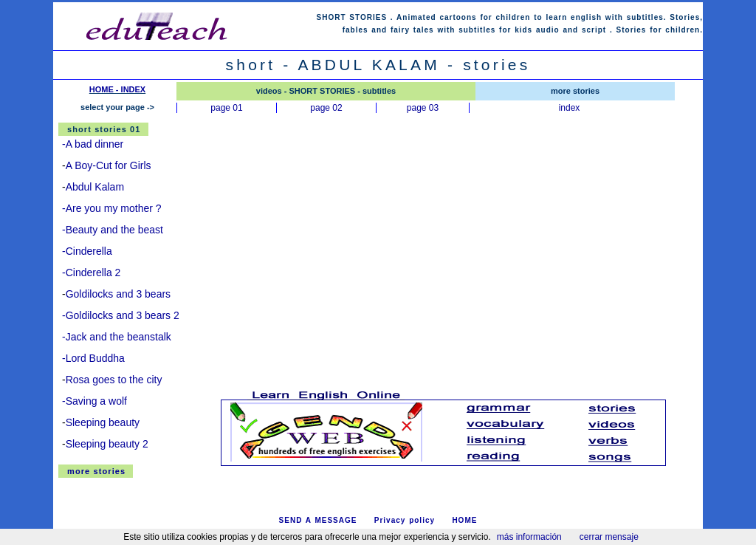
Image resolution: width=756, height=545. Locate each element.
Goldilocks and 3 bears (118, 294)
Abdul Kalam (95, 187)
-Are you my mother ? (112, 208)
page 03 (423, 108)
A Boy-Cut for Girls (109, 165)
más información (529, 537)
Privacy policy (405, 520)
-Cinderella (87, 251)
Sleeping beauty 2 (107, 444)
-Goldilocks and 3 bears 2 (121, 315)
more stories (96, 471)
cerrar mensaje (609, 537)
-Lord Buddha (93, 358)
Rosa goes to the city (114, 380)
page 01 (226, 108)
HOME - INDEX (117, 89)
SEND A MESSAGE (318, 520)
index (570, 108)
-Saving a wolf (94, 401)
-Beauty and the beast (113, 230)
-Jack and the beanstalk (117, 337)
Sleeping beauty (103, 422)
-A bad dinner (93, 144)
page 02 (326, 108)
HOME (464, 520)
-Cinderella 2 (91, 272)
